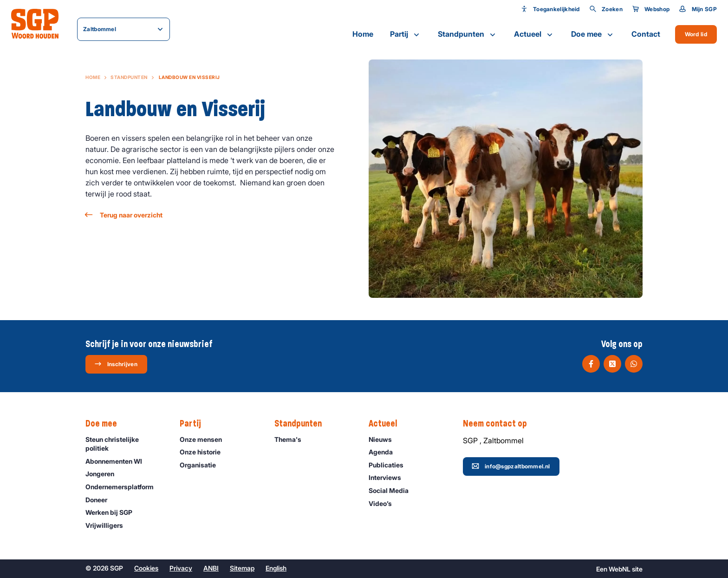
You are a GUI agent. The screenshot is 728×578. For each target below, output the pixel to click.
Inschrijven (116, 364)
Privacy (181, 568)
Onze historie (204, 452)
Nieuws (384, 439)
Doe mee (593, 34)
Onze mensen (205, 439)
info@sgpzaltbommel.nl (511, 466)
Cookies (146, 568)
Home (363, 34)
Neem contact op (500, 424)
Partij (406, 34)
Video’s (384, 503)
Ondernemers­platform (124, 487)
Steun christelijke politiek (125, 444)
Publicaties (390, 465)
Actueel (534, 34)
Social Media (393, 490)
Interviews (389, 477)
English (276, 568)
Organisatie (202, 465)
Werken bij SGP (113, 512)
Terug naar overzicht (124, 215)
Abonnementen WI (118, 461)
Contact (646, 34)
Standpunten (468, 34)
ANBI (211, 568)
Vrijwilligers (108, 525)
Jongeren (104, 474)
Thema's (292, 439)
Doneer (101, 500)
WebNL (620, 569)
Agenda (385, 452)
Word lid (696, 34)
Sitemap (242, 568)
